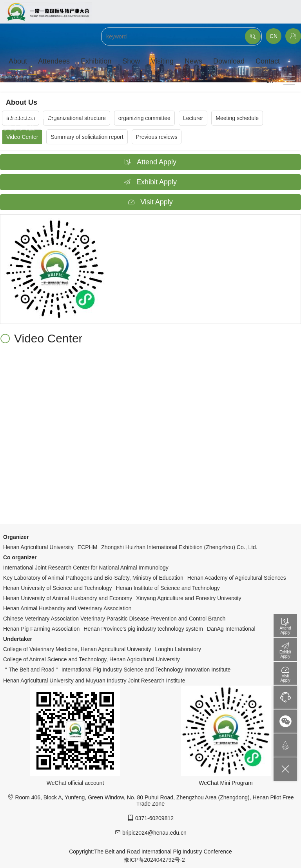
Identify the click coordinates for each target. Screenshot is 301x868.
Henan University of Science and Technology (58, 588)
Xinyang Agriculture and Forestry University (189, 598)
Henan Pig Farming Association (41, 629)
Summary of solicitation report (87, 137)
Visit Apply (150, 202)
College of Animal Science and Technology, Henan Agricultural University (92, 659)
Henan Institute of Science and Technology (168, 588)
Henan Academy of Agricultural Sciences (237, 578)
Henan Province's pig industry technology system (143, 629)
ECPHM (88, 547)
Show (131, 61)
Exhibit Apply (150, 182)
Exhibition (96, 61)
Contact (268, 61)
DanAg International (231, 629)
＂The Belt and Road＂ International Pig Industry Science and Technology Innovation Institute (117, 670)
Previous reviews (157, 137)
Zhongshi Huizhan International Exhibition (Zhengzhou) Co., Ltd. (179, 547)
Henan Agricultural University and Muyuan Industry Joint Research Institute (94, 681)
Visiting (162, 61)
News (193, 61)
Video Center (22, 137)
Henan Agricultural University (38, 547)
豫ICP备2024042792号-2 (154, 860)
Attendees (54, 61)
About (18, 61)
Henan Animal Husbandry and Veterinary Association (67, 608)
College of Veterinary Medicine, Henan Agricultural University (77, 649)
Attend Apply (150, 162)
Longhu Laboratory (178, 649)
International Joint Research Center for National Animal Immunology (86, 568)
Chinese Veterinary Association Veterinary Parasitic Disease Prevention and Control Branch (114, 619)
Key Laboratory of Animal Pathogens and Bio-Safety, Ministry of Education (93, 578)
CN (274, 36)
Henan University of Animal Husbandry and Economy (68, 598)
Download (229, 61)
